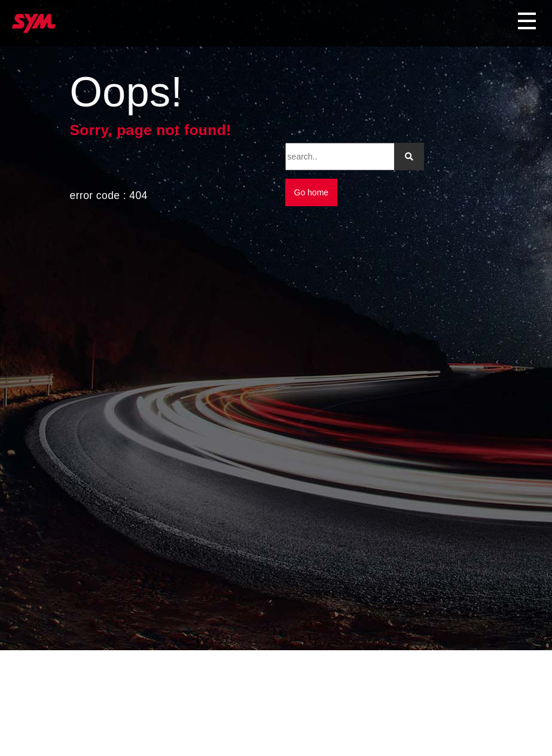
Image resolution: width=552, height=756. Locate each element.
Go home (312, 192)
